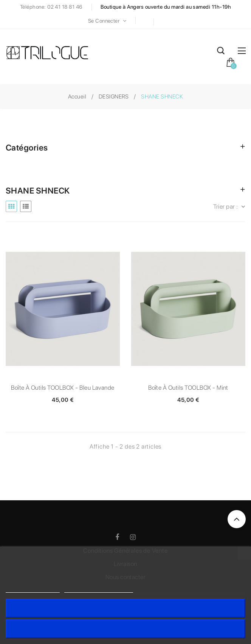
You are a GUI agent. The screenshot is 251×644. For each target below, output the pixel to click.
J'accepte (126, 608)
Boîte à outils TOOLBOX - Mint (188, 388)
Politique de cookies (33, 589)
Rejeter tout (125, 629)
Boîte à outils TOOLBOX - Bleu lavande (63, 388)
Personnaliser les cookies (99, 589)
